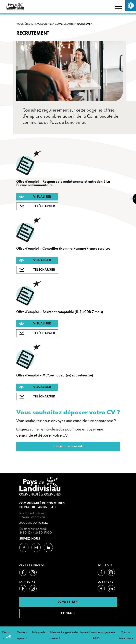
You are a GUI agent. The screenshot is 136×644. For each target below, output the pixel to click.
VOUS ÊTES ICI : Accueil (32, 24)
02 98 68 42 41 (68, 602)
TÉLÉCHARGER (44, 206)
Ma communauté (62, 24)
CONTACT (68, 613)
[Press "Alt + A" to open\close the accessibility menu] (131, 5)
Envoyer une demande (68, 446)
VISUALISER (42, 197)
